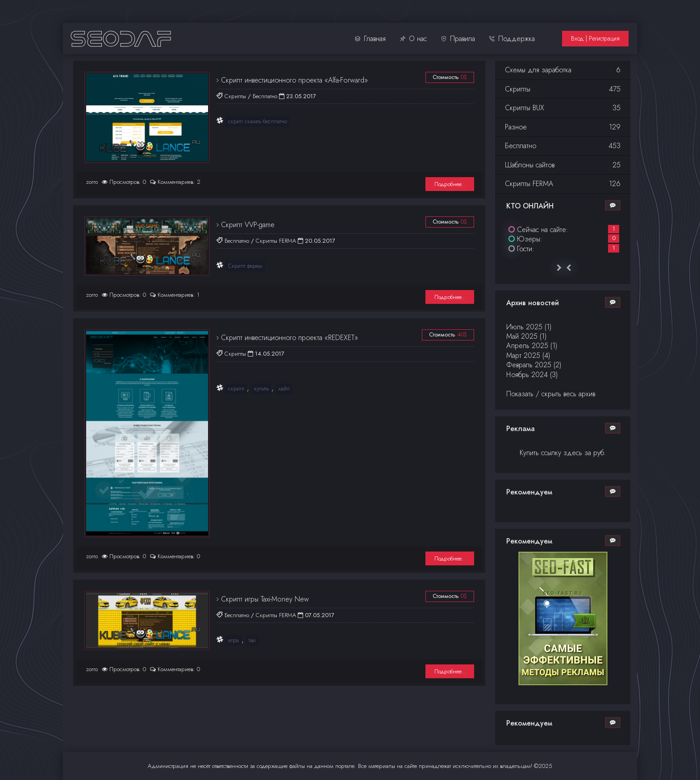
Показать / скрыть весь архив (551, 394)
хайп (284, 389)
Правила (458, 39)
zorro (92, 182)
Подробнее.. (450, 184)
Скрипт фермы (245, 266)
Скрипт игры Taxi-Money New (264, 599)
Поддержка (512, 39)
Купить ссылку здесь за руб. (563, 453)
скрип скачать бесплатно (258, 121)
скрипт (236, 389)
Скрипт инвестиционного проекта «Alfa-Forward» (293, 80)
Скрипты (235, 96)
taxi (252, 640)
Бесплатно (265, 96)
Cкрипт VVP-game (247, 225)
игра (233, 640)
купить (261, 389)
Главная (370, 39)
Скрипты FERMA (276, 241)
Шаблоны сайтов (563, 165)
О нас (413, 39)
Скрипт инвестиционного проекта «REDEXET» (288, 338)
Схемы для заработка (563, 70)
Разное (563, 127)
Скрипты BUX (563, 108)
